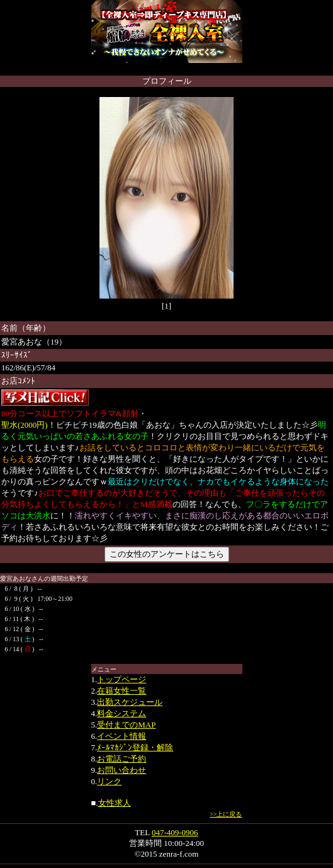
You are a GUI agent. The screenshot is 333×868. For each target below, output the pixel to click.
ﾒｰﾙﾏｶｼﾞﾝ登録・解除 (135, 747)
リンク (109, 781)
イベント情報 (121, 736)
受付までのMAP (126, 725)
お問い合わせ (121, 770)
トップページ (121, 679)
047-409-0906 (175, 832)
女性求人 (115, 803)
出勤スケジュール (130, 702)
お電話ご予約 (121, 759)
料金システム (121, 713)
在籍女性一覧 (121, 691)
